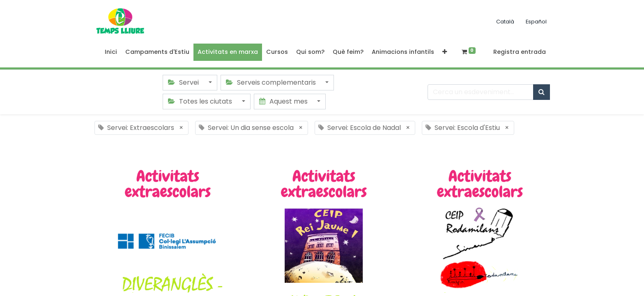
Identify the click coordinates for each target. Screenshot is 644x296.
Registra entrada (520, 52)
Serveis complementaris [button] (272, 82)
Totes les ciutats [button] (201, 101)
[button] (445, 52)
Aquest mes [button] (284, 101)
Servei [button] (184, 82)
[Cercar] (542, 92)
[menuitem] (111, 52)
